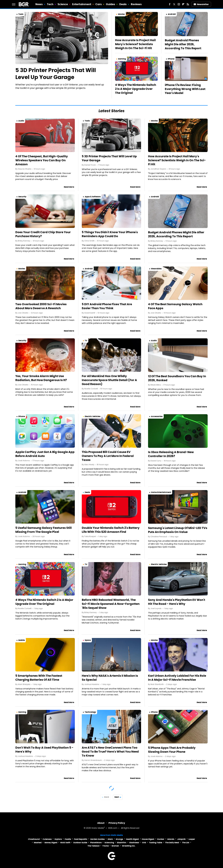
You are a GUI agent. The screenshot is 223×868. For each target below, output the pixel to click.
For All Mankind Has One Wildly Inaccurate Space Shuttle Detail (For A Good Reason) (109, 380)
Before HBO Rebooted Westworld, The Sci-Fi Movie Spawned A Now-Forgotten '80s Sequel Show (111, 604)
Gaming (122, 59)
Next (117, 797)
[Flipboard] (183, 4)
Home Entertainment (161, 492)
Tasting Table (156, 843)
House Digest (148, 839)
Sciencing (109, 843)
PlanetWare (96, 843)
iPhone (171, 59)
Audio (21, 121)
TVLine (106, 846)
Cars (99, 4)
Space (88, 640)
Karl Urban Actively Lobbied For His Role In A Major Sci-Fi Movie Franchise (177, 678)
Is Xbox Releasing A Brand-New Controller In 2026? (171, 454)
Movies (121, 14)
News (39, 4)
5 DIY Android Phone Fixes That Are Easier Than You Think (107, 306)
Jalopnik (181, 839)
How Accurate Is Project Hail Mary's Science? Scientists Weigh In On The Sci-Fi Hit (135, 44)
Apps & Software (93, 197)
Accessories (157, 416)
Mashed (38, 843)
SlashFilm (122, 843)
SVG (144, 843)
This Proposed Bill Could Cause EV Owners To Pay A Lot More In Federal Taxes (108, 456)
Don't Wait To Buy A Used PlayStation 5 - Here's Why (44, 750)
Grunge (119, 839)
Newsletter (201, 4)
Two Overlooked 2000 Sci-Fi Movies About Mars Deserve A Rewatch (41, 306)
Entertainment (82, 4)
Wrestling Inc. (129, 846)
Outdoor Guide (80, 843)
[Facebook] (170, 4)
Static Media (98, 828)
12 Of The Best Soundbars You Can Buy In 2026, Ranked (177, 378)
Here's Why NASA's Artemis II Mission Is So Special (110, 678)
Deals (123, 4)
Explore (58, 839)
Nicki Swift (65, 843)
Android (172, 14)
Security (22, 197)
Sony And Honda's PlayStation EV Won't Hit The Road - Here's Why (177, 602)
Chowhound (34, 839)
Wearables (156, 269)
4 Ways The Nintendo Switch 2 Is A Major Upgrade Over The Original (136, 89)
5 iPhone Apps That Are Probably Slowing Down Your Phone (172, 750)
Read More (69, 187)
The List (186, 843)
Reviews (136, 4)
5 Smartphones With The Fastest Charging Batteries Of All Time (39, 678)
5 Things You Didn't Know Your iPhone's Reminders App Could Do (110, 234)
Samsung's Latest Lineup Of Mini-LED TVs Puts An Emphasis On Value (178, 530)
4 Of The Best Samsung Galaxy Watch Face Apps (175, 306)
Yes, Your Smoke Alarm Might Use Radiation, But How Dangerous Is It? (41, 378)
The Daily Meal (172, 843)
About (101, 823)
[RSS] (188, 4)
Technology (90, 712)
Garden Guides (97, 839)
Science (63, 4)
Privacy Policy (117, 823)
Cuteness (47, 839)
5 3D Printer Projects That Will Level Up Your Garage (56, 74)
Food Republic (81, 839)
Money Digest (51, 843)
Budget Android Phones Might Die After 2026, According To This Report (183, 44)
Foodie (68, 839)
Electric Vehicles (93, 416)
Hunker (161, 839)
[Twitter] (174, 4)
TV (86, 341)
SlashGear (134, 843)
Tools (21, 14)
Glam (110, 839)
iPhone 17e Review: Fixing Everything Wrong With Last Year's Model (185, 89)
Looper (192, 839)
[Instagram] (179, 4)
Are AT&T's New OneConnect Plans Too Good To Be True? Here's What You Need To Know (110, 752)
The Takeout (94, 846)
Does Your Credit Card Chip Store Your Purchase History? (43, 234)
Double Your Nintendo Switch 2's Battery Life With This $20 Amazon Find (111, 530)
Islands (171, 839)
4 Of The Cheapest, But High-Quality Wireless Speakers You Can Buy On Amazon (42, 160)
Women (115, 846)
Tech (50, 4)
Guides (111, 4)
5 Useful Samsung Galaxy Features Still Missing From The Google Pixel (44, 530)
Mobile (22, 640)
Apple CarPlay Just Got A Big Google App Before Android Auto (45, 454)
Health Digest (132, 839)
